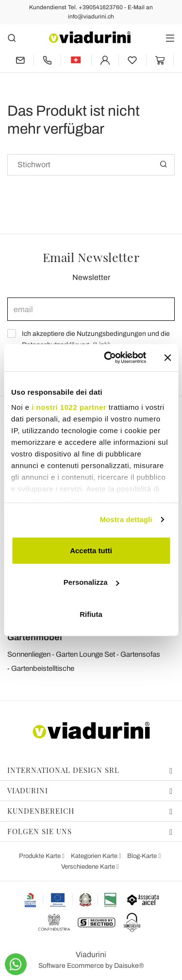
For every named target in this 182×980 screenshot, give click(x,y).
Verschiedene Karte (89, 867)
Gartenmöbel (35, 637)
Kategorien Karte (95, 856)
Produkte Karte (41, 856)
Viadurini (90, 790)
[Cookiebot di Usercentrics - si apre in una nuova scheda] (108, 358)
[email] (91, 309)
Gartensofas (140, 654)
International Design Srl (90, 770)
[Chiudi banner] (167, 358)
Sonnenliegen (29, 654)
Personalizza (91, 582)
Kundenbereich (90, 811)
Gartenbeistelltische (43, 668)
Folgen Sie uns (90, 831)
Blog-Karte (143, 856)
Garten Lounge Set (85, 654)
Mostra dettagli (126, 519)
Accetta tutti (91, 550)
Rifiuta (91, 614)
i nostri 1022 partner (69, 407)
